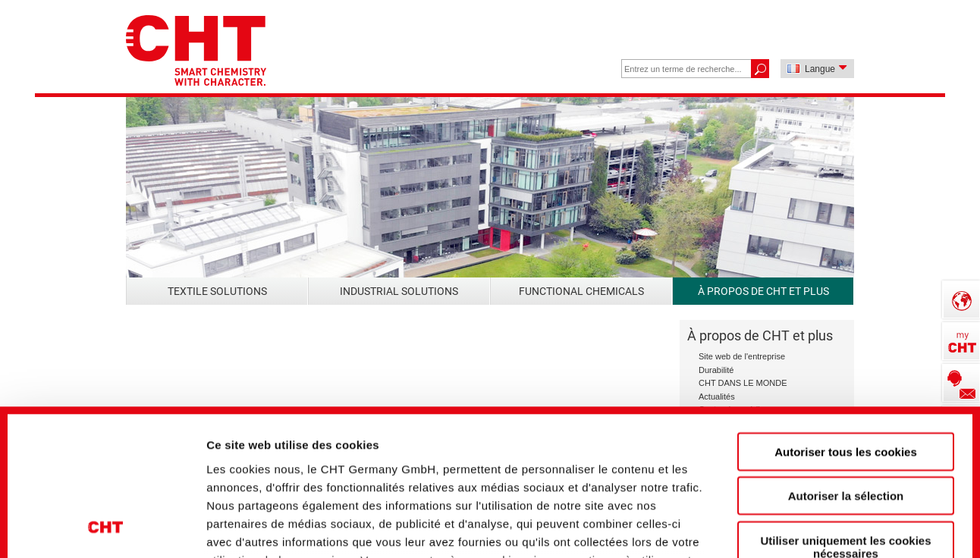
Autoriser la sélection (846, 361)
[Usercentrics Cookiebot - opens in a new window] (106, 521)
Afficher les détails (843, 520)
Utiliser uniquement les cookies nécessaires (845, 412)
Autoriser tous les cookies (846, 317)
